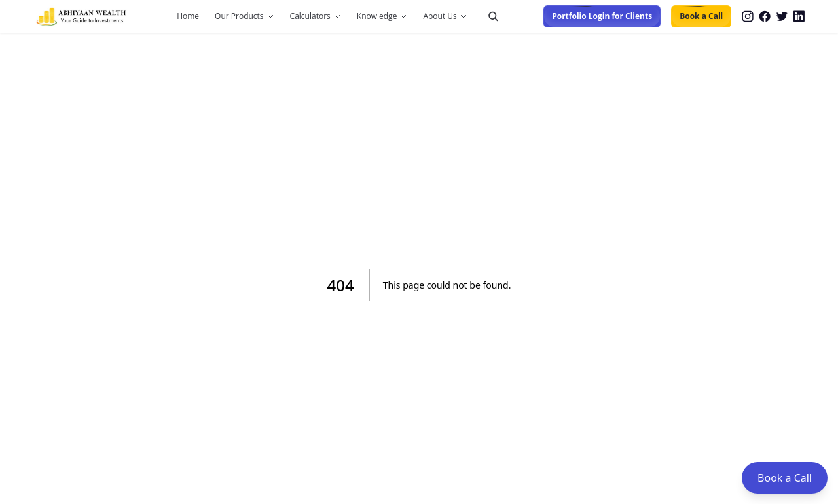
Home (188, 16)
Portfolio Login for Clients (602, 16)
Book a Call (701, 16)
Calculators (310, 16)
